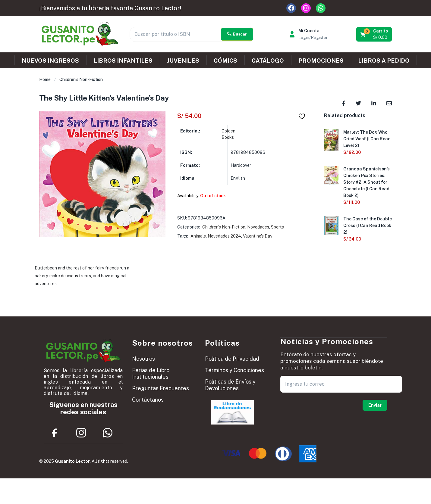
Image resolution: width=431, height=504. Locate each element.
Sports (277, 227)
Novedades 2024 (224, 236)
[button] (374, 34)
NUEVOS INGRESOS (50, 61)
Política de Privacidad (232, 359)
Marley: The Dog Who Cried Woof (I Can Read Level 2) (367, 139)
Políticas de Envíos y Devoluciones (230, 385)
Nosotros (143, 359)
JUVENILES (183, 61)
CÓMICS (225, 61)
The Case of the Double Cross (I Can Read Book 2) (368, 226)
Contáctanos (148, 400)
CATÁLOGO (268, 61)
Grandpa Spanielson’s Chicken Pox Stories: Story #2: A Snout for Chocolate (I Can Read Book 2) (367, 182)
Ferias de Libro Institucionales (151, 373)
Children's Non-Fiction (81, 79)
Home (45, 79)
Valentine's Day (258, 236)
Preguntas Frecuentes (160, 388)
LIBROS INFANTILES (123, 61)
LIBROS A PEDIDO (384, 61)
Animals (198, 236)
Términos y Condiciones (234, 370)
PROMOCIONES (321, 61)
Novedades (258, 227)
